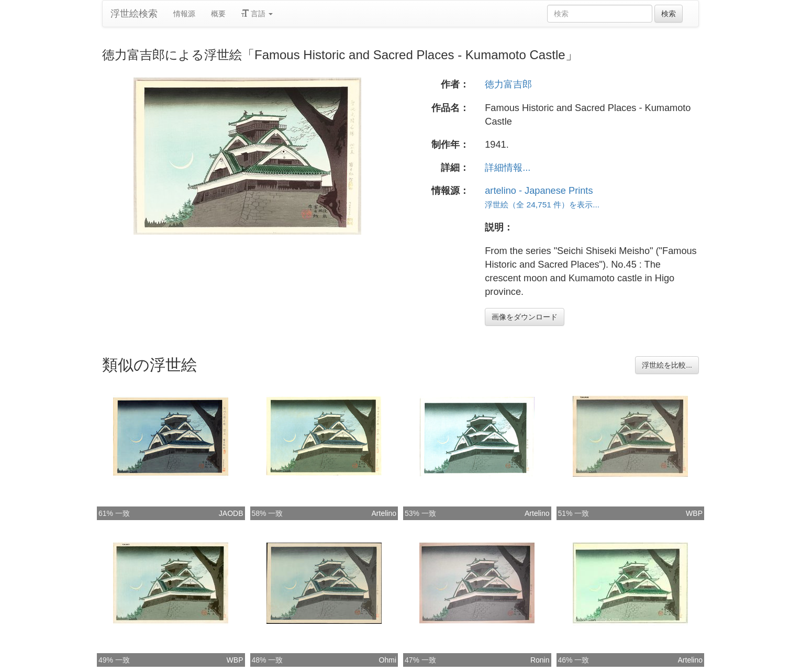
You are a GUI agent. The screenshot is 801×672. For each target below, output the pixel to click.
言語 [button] (257, 14)
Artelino (384, 513)
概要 (218, 14)
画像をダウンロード (525, 317)
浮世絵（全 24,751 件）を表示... (542, 205)
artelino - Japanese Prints (539, 191)
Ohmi (388, 660)
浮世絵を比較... (667, 365)
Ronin (540, 660)
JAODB (231, 513)
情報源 (184, 14)
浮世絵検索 (134, 14)
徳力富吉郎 (508, 84)
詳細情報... (508, 168)
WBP (694, 513)
